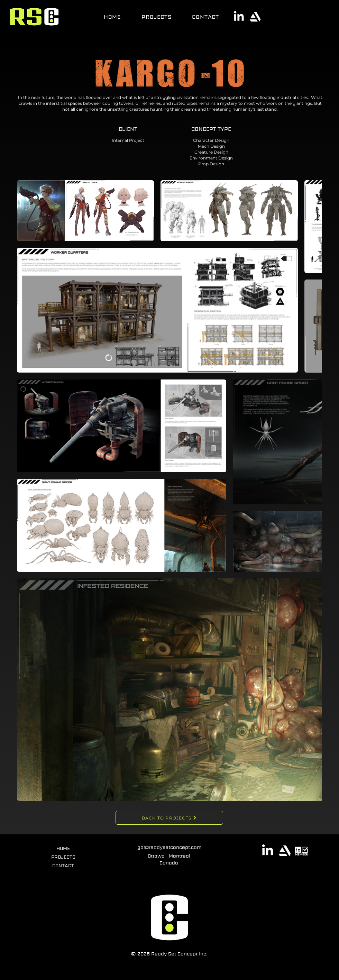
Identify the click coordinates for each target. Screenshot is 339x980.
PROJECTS (63, 857)
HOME (63, 848)
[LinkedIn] (239, 17)
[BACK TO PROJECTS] (169, 818)
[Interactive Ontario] (301, 851)
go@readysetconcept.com (169, 847)
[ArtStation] (255, 17)
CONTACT (63, 865)
